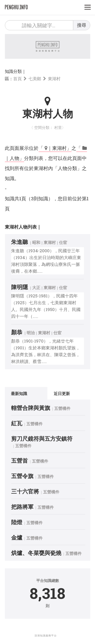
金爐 (17, 537)
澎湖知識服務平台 (46, 636)
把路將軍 (22, 507)
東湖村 (54, 79)
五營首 (20, 460)
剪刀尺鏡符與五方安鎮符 (42, 439)
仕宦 (63, 242)
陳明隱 (20, 287)
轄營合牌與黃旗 (31, 408)
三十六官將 (25, 491)
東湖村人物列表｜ (23, 227)
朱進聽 (20, 242)
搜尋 (82, 25)
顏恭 (17, 332)
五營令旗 (22, 476)
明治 (31, 333)
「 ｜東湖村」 (55, 148)
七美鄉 (35, 79)
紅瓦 (17, 423)
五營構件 (62, 408)
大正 (36, 287)
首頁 (17, 79)
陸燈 (17, 522)
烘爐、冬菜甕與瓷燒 (36, 553)
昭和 (36, 242)
